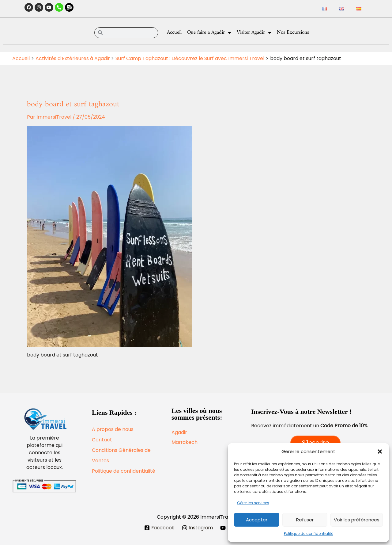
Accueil (174, 32)
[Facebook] (158, 528)
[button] (380, 452)
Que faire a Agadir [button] (209, 33)
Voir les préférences (357, 520)
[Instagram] (198, 528)
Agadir (179, 432)
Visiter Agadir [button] (254, 33)
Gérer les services (253, 503)
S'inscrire (316, 443)
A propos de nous (113, 429)
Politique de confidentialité (309, 534)
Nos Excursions (293, 32)
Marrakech (185, 442)
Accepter (257, 520)
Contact (102, 440)
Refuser (305, 520)
